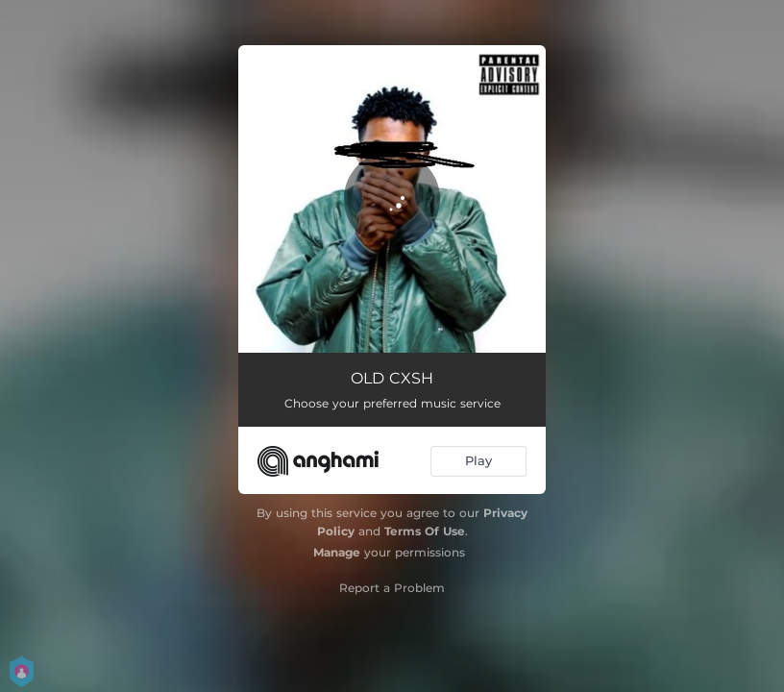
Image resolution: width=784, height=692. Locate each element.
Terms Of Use (425, 531)
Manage (337, 552)
